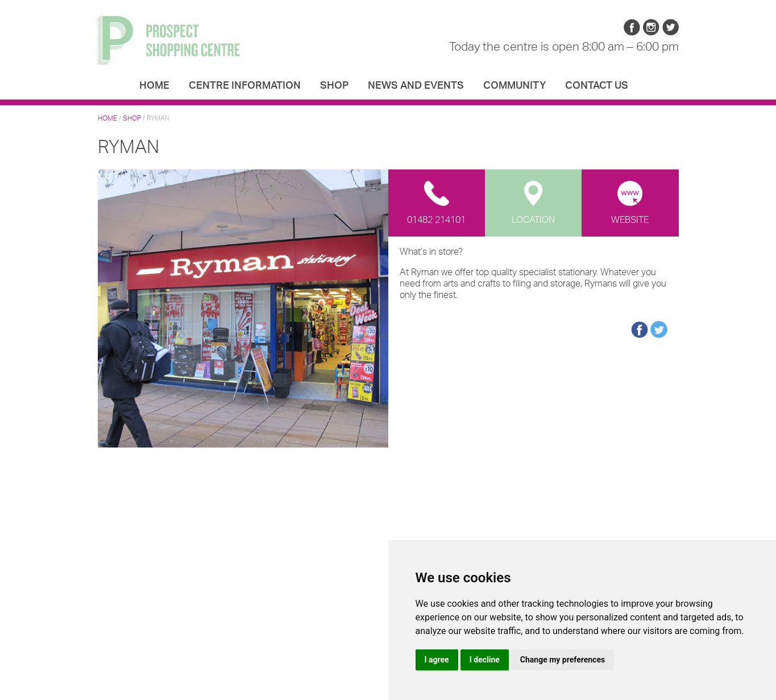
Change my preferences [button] (563, 660)
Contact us (597, 85)
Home (154, 85)
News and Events (416, 85)
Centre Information (245, 85)
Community (514, 85)
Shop (334, 85)
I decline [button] (485, 660)
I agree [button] (437, 660)
